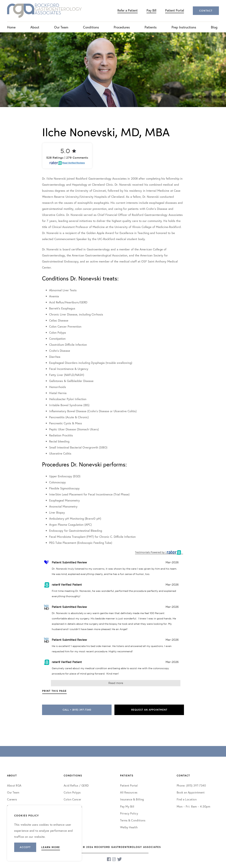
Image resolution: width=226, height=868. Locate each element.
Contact (206, 11)
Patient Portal (175, 10)
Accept (25, 847)
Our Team (61, 27)
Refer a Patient (128, 10)
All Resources (129, 792)
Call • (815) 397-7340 (77, 710)
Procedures (122, 27)
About (35, 27)
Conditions (91, 27)
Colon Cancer (72, 799)
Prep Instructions (184, 27)
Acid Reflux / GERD (76, 785)
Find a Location (187, 799)
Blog (214, 27)
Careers (12, 799)
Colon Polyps (72, 792)
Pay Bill (151, 10)
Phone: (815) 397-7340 (191, 785)
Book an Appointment (191, 792)
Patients (151, 27)
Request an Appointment (149, 710)
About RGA (14, 785)
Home (11, 27)
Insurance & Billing (132, 799)
